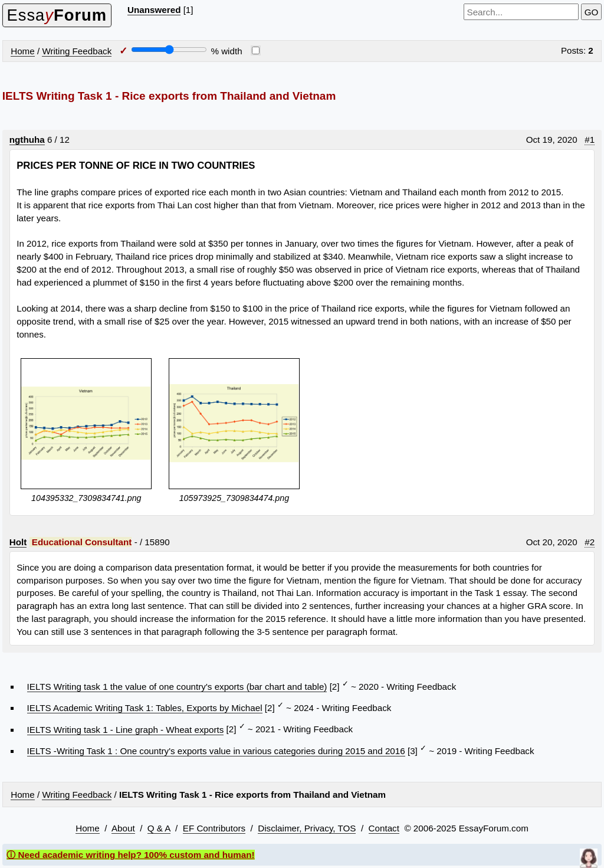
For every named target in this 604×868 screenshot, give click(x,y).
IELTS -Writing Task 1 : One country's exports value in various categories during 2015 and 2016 (216, 751)
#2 (590, 542)
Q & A (159, 828)
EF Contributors (214, 828)
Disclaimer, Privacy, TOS (307, 828)
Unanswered (154, 10)
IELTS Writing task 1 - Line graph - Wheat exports (126, 730)
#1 (590, 140)
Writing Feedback (77, 51)
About (123, 828)
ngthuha (27, 140)
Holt (18, 542)
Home (23, 51)
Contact (384, 828)
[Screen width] (169, 50)
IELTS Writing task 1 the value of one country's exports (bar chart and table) (177, 687)
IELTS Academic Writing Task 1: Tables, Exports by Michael (145, 708)
